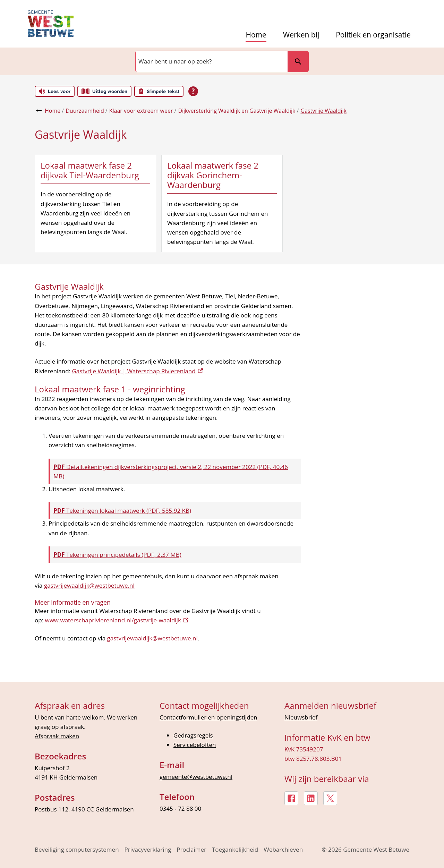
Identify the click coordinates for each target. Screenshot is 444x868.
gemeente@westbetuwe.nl (196, 777)
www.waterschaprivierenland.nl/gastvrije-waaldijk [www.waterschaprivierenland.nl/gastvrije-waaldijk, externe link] (117, 620)
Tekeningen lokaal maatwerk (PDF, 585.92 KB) (122, 510)
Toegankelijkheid (235, 849)
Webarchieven (283, 849)
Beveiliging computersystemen (77, 849)
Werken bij (301, 35)
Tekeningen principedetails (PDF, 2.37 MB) (117, 555)
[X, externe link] (330, 798)
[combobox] (211, 61)
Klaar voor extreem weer (141, 111)
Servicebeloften (195, 745)
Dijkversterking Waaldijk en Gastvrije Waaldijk (237, 111)
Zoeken (295, 61)
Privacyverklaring (148, 849)
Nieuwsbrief (301, 717)
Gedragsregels (193, 735)
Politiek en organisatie (373, 35)
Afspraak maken (57, 736)
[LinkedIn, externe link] (311, 798)
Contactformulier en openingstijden (208, 717)
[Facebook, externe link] (291, 798)
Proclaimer (191, 849)
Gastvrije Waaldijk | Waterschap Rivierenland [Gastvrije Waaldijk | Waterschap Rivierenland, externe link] (137, 371)
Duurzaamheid (85, 111)
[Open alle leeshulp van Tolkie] (193, 91)
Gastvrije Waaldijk (323, 111)
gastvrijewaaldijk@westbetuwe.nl (89, 585)
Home (256, 35)
